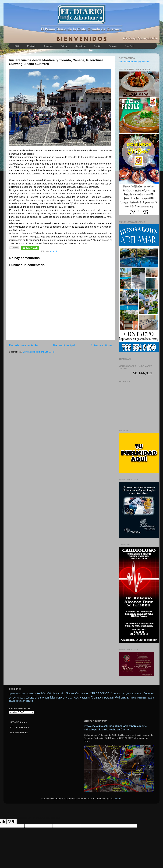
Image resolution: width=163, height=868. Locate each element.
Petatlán (109, 698)
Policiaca (122, 697)
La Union (43, 698)
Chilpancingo (100, 693)
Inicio (17, 46)
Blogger (117, 799)
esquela (29, 701)
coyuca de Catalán (17, 701)
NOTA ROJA (72, 698)
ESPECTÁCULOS (17, 698)
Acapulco (55, 251)
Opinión (12, 694)
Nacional (113, 46)
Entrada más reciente (23, 345)
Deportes (149, 693)
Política (133, 698)
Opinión (97, 46)
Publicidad (142, 698)
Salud (151, 698)
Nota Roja (130, 46)
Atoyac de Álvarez (63, 693)
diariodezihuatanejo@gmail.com (134, 62)
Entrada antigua (101, 345)
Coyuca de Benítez (133, 694)
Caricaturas (81, 46)
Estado (64, 46)
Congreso (48, 46)
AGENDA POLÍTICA (26, 694)
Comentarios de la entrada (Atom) (39, 352)
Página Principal (64, 345)
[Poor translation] (12, 822)
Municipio (32, 46)
